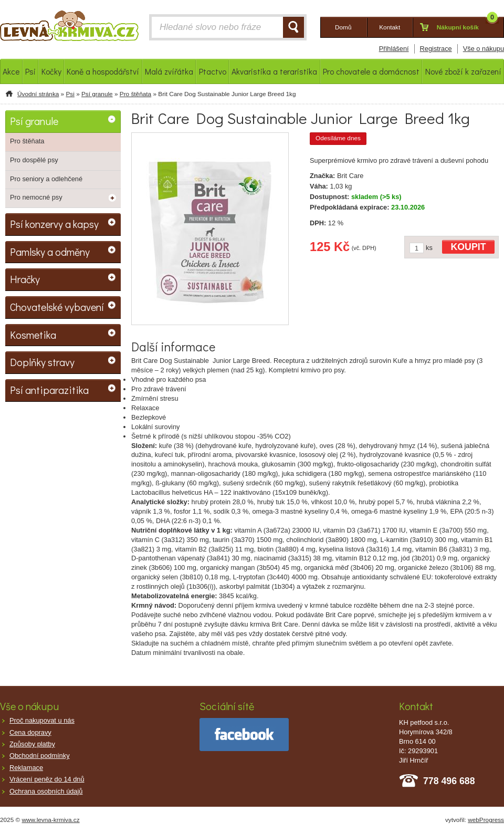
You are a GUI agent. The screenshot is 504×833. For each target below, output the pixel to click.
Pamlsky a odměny (50, 252)
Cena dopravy (30, 732)
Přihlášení (394, 49)
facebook (244, 735)
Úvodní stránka (38, 94)
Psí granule (97, 94)
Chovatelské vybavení (57, 307)
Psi (70, 94)
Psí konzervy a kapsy (54, 224)
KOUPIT (469, 247)
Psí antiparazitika (49, 390)
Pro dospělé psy (34, 160)
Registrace (436, 49)
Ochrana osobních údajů (46, 791)
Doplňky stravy (42, 362)
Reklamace (26, 768)
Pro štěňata (135, 94)
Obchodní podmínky (40, 756)
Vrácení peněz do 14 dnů (47, 779)
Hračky (25, 279)
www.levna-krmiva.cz (51, 820)
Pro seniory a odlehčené (46, 179)
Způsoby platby (32, 744)
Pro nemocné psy (36, 197)
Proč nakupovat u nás (42, 720)
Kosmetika (33, 335)
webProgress (486, 820)
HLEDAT (293, 27)
